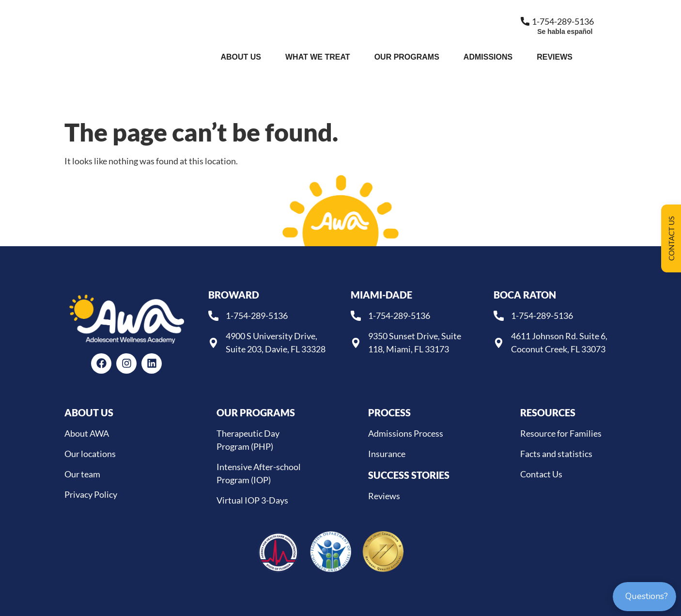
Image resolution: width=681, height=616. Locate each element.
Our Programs (407, 57)
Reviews (555, 57)
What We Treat (318, 57)
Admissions (488, 57)
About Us (241, 57)
